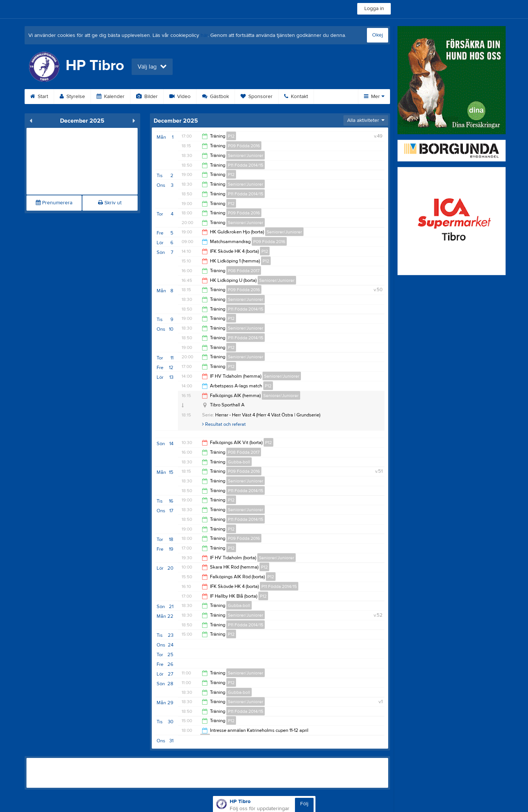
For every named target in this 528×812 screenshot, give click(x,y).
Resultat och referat (224, 424)
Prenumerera (54, 203)
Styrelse (72, 97)
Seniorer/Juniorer (246, 155)
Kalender (111, 97)
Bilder (147, 97)
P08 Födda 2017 (244, 271)
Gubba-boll (239, 462)
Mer (374, 97)
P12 (231, 136)
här (204, 35)
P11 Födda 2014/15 (246, 165)
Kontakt (296, 97)
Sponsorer (257, 97)
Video (180, 97)
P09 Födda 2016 (244, 146)
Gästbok (216, 97)
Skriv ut (110, 203)
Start (39, 97)
